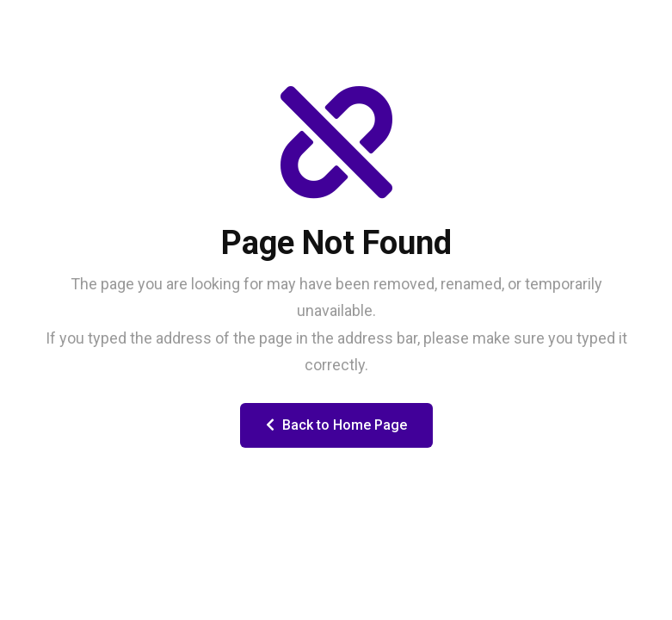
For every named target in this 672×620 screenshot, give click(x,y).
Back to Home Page (336, 425)
